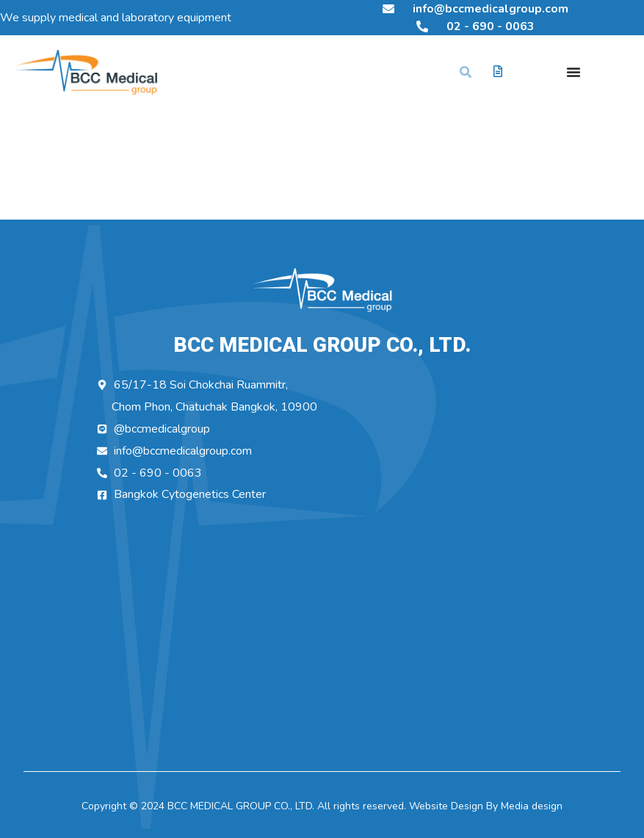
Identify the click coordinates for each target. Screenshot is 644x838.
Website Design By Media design (484, 806)
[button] (466, 72)
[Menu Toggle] (574, 72)
